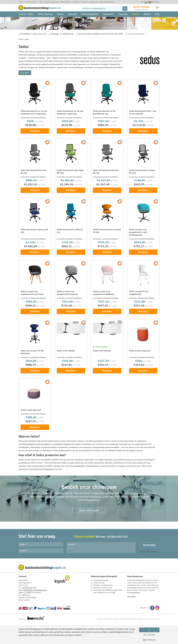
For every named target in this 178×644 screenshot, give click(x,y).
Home (21, 2)
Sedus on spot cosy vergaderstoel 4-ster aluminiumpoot (138, 254)
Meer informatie (89, 532)
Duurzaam (123, 20)
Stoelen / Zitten (26, 20)
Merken (76, 2)
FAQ (41, 2)
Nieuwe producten (51, 2)
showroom (42, 55)
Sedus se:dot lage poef (31, 431)
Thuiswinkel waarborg (146, 2)
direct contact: (142, 9)
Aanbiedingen (65, 2)
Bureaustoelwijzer (107, 2)
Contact (84, 2)
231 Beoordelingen (136, 55)
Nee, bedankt (149, 635)
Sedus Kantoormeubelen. (98, 79)
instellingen (149, 640)
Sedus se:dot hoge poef (140, 372)
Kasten (60, 20)
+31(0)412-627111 (142, 12)
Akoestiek (72, 20)
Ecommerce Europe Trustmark (143, 2)
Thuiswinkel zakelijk (150, 2)
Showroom (94, 2)
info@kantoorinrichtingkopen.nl (35, 611)
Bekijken (35, 152)
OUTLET (136, 20)
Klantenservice (31, 2)
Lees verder (25, 94)
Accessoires (108, 20)
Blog (157, 20)
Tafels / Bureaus (45, 20)
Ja (149, 630)
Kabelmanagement (90, 20)
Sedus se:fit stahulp (66, 372)
